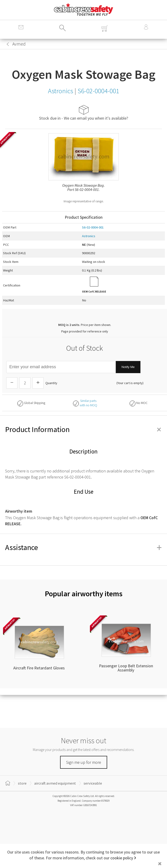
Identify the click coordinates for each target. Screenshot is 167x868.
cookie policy (122, 858)
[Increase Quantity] (38, 383)
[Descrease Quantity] (12, 383)
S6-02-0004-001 (93, 227)
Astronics (89, 236)
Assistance (83, 547)
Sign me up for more (84, 762)
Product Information (83, 429)
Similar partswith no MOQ (88, 403)
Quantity (51, 383)
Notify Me (128, 367)
